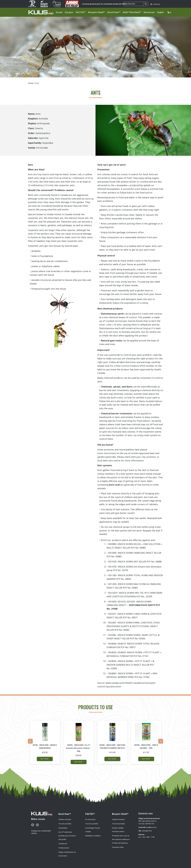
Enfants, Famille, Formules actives (118, 830)
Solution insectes (65, 819)
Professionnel (64, 848)
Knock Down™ (114, 12)
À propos (69, 12)
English (160, 12)
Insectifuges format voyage (93, 830)
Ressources (149, 12)
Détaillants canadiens (93, 836)
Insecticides (63, 828)
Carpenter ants (36, 230)
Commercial (63, 844)
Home (31, 83)
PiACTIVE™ (81, 12)
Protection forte (118, 847)
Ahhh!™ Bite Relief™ (132, 12)
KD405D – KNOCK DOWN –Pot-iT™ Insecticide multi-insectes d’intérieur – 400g (79, 748)
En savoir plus (90, 819)
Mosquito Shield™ (96, 12)
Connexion (155, 4)
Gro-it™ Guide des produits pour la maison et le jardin (67, 836)
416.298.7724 (147, 831)
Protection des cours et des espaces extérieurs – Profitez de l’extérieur (121, 839)
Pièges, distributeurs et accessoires (67, 854)
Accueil (59, 12)
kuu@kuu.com (151, 827)
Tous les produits (65, 824)
